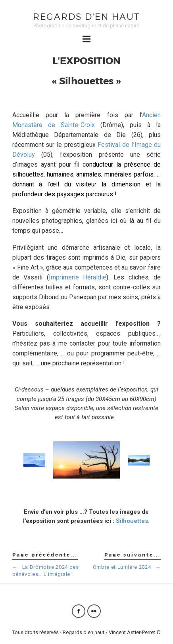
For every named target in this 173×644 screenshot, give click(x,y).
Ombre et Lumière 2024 (127, 567)
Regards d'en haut (86, 16)
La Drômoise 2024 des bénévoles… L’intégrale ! (46, 571)
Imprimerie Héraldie (78, 277)
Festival (109, 145)
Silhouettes (132, 521)
